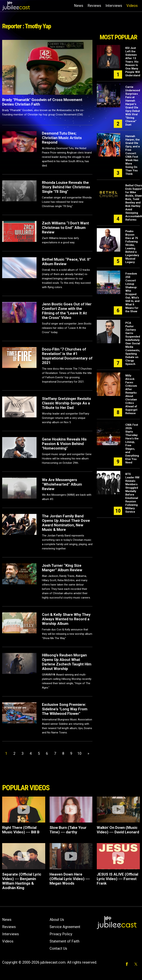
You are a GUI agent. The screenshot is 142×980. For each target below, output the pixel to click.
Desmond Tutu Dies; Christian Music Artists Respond (62, 138)
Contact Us (58, 948)
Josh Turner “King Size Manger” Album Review (62, 568)
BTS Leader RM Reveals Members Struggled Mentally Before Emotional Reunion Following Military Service (132, 493)
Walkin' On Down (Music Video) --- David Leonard (118, 830)
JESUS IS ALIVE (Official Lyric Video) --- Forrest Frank (117, 879)
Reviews (94, 6)
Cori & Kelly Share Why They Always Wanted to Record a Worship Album (66, 619)
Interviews (114, 6)
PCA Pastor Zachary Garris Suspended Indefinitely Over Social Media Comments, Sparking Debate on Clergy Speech (133, 343)
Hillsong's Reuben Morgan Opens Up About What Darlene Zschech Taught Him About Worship (67, 662)
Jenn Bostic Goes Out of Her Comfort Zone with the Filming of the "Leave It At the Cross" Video (67, 311)
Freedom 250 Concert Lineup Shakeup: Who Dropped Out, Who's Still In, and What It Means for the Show (132, 292)
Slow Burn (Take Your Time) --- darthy (68, 830)
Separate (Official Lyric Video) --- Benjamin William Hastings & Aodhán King (22, 881)
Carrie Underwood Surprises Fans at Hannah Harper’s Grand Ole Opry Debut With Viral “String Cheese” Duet (133, 106)
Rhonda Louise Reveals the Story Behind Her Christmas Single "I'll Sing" (66, 187)
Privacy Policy (61, 934)
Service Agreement (65, 927)
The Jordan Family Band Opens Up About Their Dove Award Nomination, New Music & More (66, 523)
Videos (132, 6)
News (79, 6)
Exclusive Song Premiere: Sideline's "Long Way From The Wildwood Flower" (65, 709)
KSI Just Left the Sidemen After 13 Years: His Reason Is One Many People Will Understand (133, 62)
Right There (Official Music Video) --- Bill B (21, 830)
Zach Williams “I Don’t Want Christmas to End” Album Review (65, 228)
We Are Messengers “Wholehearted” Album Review (62, 484)
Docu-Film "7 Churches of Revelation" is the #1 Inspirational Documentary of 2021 (67, 356)
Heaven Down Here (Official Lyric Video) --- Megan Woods (70, 879)
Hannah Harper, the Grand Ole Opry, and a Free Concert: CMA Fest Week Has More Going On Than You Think (133, 155)
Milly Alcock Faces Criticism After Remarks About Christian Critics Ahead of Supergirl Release (131, 394)
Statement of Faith (64, 941)
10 (79, 753)
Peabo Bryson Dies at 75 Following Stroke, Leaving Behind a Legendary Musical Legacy (132, 247)
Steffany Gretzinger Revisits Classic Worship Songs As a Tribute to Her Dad (66, 403)
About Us (57, 920)
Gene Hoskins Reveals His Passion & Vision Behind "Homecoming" (64, 444)
